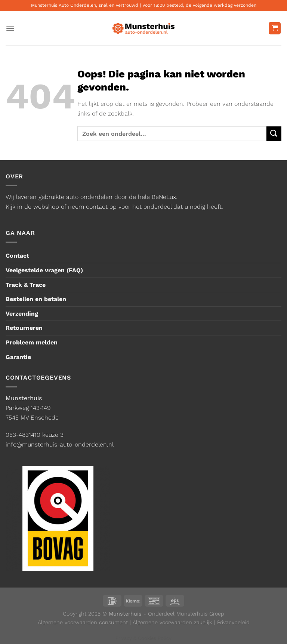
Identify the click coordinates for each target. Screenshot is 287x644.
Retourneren (24, 328)
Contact (17, 256)
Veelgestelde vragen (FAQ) (44, 270)
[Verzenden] (274, 134)
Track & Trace (26, 285)
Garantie (18, 357)
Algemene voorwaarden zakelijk (172, 622)
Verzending (22, 314)
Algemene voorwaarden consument (83, 622)
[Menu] (10, 28)
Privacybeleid (233, 622)
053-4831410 (23, 435)
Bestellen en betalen (36, 299)
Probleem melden (32, 342)
